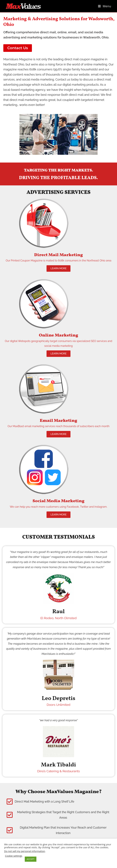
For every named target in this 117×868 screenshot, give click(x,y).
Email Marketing (58, 421)
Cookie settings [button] (14, 856)
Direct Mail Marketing (59, 255)
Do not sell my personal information (25, 851)
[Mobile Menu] (105, 6)
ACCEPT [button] (31, 859)
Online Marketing (58, 335)
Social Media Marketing (58, 501)
